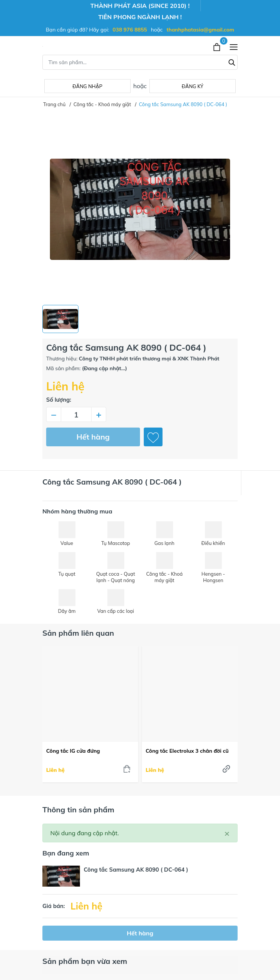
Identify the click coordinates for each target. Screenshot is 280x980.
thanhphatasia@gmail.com (200, 30)
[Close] (227, 833)
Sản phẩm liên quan (78, 633)
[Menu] (234, 46)
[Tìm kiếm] (232, 62)
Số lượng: (59, 400)
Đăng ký (192, 86)
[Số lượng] (76, 414)
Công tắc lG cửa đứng (73, 751)
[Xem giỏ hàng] (218, 46)
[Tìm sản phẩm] (140, 62)
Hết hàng (93, 437)
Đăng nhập (87, 86)
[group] (140, 209)
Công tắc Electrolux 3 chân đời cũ (187, 751)
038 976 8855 (130, 30)
